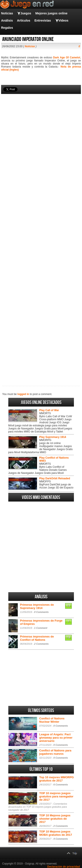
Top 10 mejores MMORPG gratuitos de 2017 (57, 779)
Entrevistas (43, 20)
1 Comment (41, 628)
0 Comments (41, 612)
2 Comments (41, 644)
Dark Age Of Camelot (67, 58)
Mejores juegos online (51, 13)
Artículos (24, 20)
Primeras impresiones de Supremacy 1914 (37, 606)
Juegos (26, 13)
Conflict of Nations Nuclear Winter (52, 720)
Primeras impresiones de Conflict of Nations (37, 638)
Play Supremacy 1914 (53, 437)
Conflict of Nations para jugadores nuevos (55, 752)
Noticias (7, 13)
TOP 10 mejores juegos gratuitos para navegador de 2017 (56, 796)
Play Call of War (49, 410)
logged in (23, 394)
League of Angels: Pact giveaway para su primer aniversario (56, 738)
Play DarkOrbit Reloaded (55, 478)
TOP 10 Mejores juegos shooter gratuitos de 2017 (55, 819)
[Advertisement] (41, 233)
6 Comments (61, 785)
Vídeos (63, 20)
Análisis (7, 20)
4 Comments (61, 839)
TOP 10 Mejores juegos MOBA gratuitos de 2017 (56, 833)
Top (75, 853)
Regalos (7, 28)
